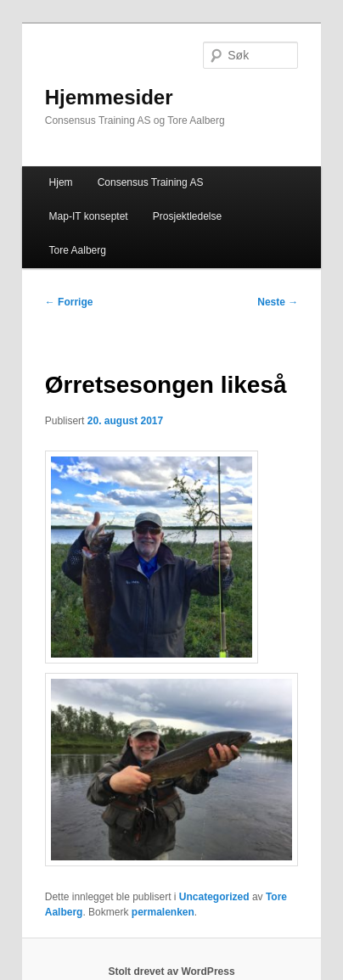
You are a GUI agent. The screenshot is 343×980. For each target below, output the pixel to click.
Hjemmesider (109, 97)
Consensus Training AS (151, 182)
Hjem (61, 182)
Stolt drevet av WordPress (171, 972)
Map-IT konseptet (89, 216)
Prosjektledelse (187, 216)
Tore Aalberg (78, 250)
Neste (278, 302)
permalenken (163, 912)
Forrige (69, 302)
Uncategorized (214, 897)
